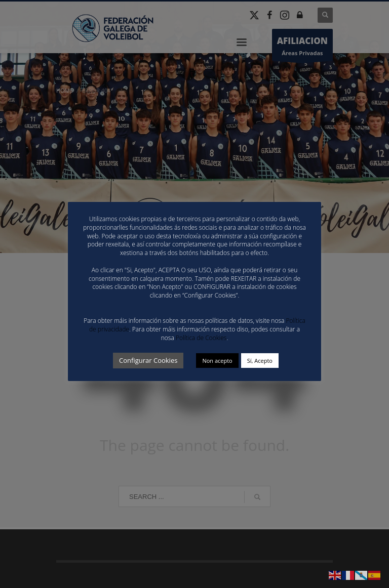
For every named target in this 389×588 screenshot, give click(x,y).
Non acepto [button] (217, 361)
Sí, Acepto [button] (260, 361)
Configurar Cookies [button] (148, 360)
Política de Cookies (201, 338)
